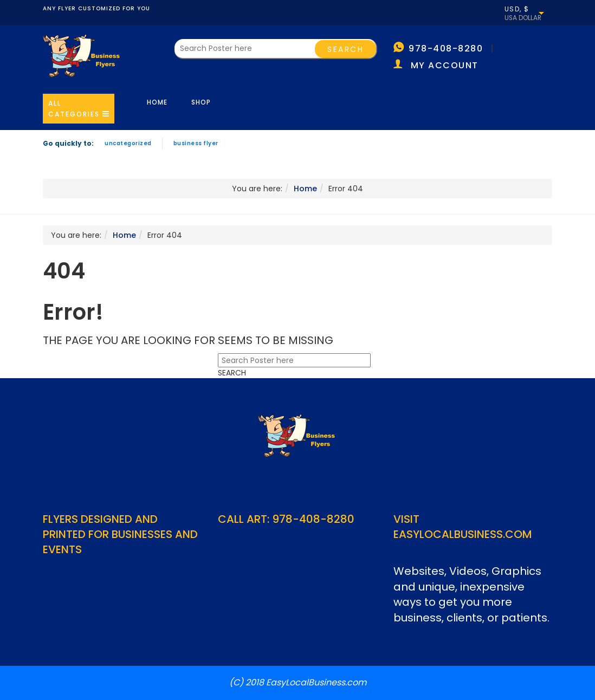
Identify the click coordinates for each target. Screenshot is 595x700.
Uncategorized (128, 143)
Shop (201, 102)
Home (157, 102)
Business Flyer (196, 143)
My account (445, 65)
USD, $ (517, 9)
